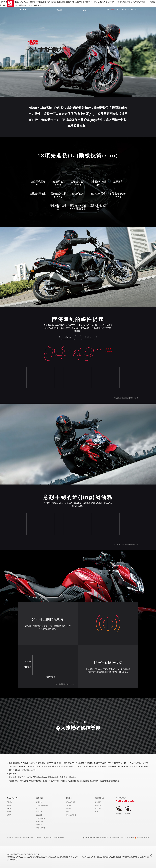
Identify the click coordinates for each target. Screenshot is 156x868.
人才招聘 (69, 812)
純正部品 (39, 812)
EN (143, 4)
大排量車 (10, 802)
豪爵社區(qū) (84, 7)
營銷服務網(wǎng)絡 (42, 807)
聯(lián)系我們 (48, 838)
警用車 (9, 815)
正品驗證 (39, 815)
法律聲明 (10, 838)
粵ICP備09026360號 (142, 838)
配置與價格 (125, 9)
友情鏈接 (39, 838)
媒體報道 (98, 805)
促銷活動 (98, 809)
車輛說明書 (40, 821)
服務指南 (39, 802)
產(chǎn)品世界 (59, 7)
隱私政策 (18, 838)
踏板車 (9, 809)
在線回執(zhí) (40, 818)
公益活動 (69, 805)
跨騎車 (9, 805)
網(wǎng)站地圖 (28, 838)
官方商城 (72, 3)
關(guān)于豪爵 (71, 802)
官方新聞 (98, 802)
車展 (97, 812)
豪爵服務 (97, 3)
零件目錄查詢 (40, 828)
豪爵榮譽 (69, 809)
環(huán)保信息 (60, 838)
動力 (113, 9)
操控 (118, 9)
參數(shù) (134, 9)
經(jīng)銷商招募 (71, 815)
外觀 (108, 9)
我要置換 (39, 825)
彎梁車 (9, 812)
